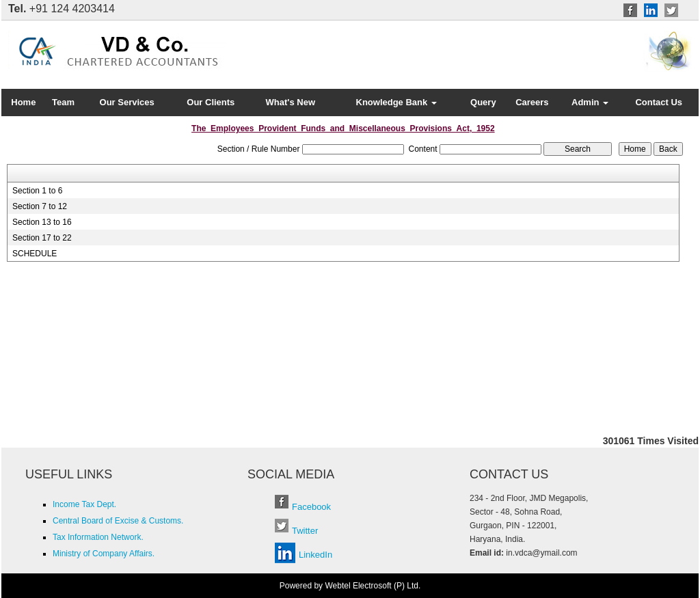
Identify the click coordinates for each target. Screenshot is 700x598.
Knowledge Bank (396, 102)
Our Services (127, 102)
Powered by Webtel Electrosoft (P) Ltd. (350, 586)
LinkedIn (315, 555)
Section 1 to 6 (37, 191)
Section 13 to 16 (42, 222)
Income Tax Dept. (84, 504)
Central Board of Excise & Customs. (118, 521)
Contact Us (659, 102)
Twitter (305, 531)
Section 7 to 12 (40, 206)
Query (483, 102)
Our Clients (211, 102)
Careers (532, 102)
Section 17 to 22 (42, 238)
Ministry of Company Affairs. (104, 554)
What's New (291, 102)
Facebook (311, 507)
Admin (590, 102)
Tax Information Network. (98, 537)
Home (23, 102)
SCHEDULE (35, 254)
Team (63, 102)
